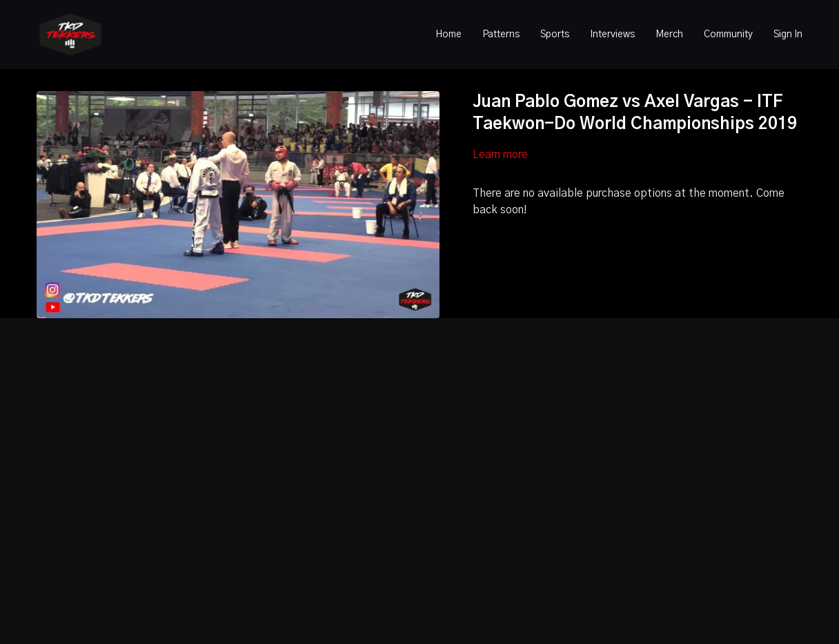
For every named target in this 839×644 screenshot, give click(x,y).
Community (728, 35)
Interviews (612, 35)
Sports (555, 35)
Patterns (501, 35)
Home (448, 35)
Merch (669, 35)
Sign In (788, 35)
